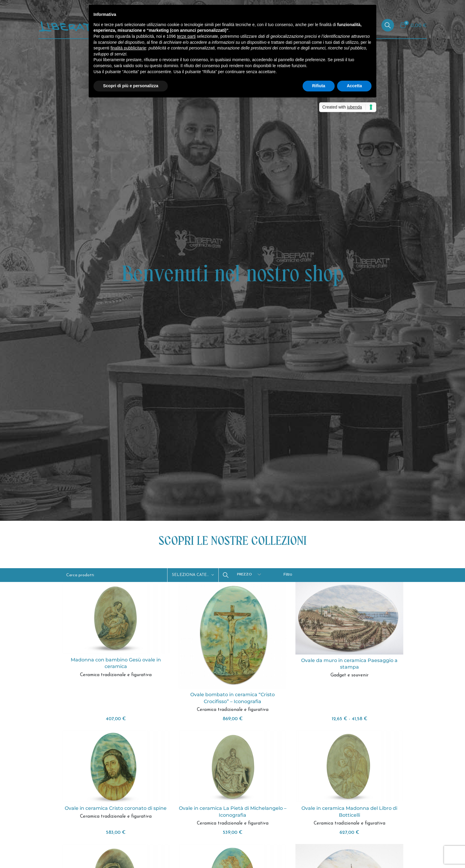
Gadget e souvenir (349, 675)
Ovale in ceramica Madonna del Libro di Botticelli (349, 811)
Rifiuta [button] (319, 86)
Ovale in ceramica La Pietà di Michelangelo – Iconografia (233, 811)
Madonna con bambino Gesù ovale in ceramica (116, 663)
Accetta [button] (354, 86)
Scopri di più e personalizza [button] (131, 86)
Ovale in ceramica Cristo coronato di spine (116, 808)
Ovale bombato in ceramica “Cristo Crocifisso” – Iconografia (232, 698)
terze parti (186, 36)
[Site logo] (71, 25)
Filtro (288, 574)
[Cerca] (388, 25)
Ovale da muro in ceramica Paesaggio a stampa (349, 664)
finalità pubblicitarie (128, 48)
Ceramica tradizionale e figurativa (116, 675)
